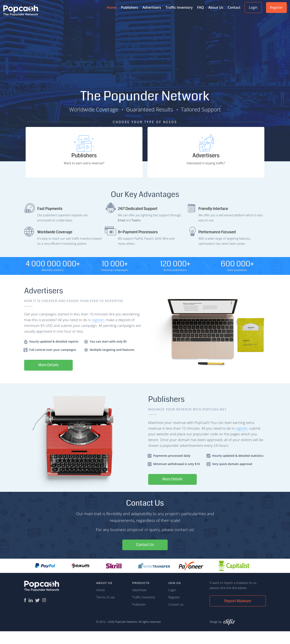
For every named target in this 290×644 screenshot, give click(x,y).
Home (101, 603)
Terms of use (105, 610)
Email (121, 232)
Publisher (139, 617)
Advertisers (152, 7)
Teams (136, 232)
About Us (216, 7)
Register (276, 7)
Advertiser (139, 603)
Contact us (176, 617)
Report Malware (238, 614)
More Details (50, 377)
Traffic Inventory (179, 7)
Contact (234, 7)
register (98, 332)
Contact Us (145, 557)
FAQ (201, 7)
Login (253, 7)
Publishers (129, 7)
